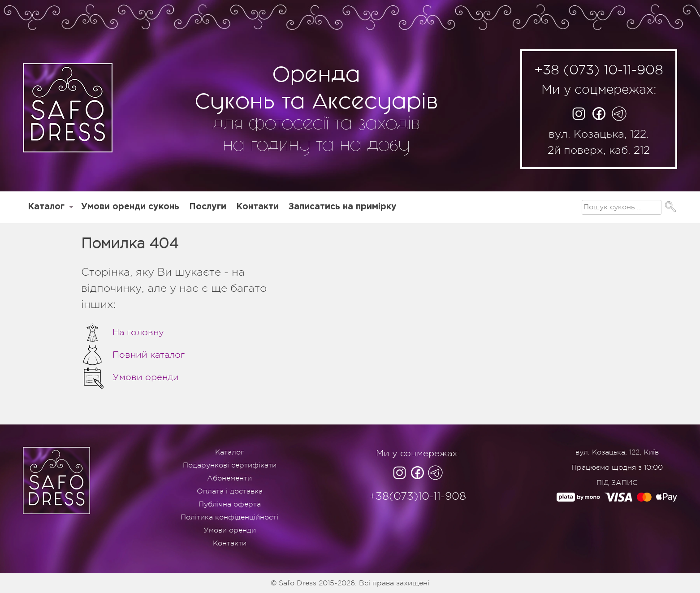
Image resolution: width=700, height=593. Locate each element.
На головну (123, 333)
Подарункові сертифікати (230, 465)
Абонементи (229, 478)
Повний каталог (133, 355)
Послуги (208, 207)
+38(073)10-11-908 (417, 496)
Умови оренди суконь (130, 207)
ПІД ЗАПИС (617, 483)
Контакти (257, 207)
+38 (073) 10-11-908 (599, 70)
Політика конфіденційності (229, 517)
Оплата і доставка (230, 491)
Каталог (46, 207)
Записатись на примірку (343, 207)
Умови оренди (130, 377)
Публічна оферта (230, 504)
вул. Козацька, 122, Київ (617, 452)
